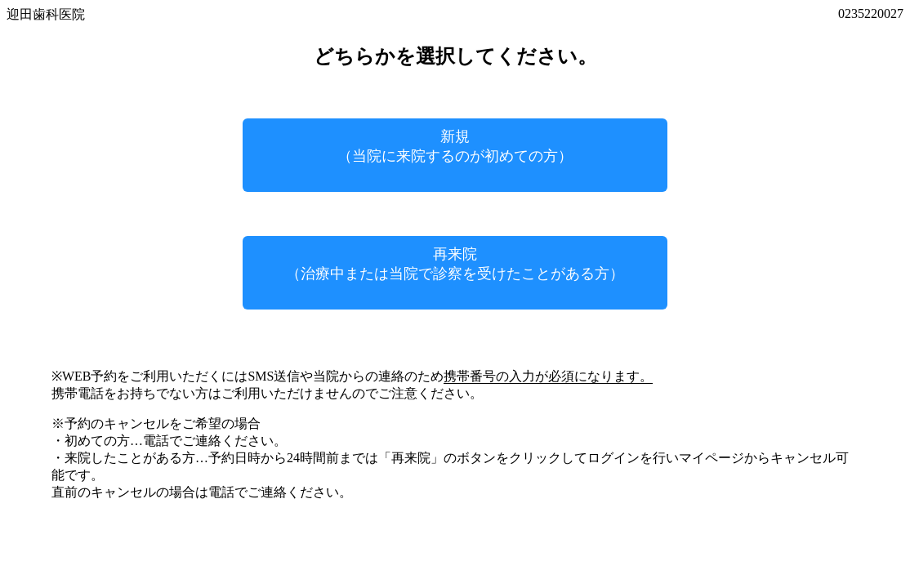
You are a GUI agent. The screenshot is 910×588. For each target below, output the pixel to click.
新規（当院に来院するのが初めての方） (455, 146)
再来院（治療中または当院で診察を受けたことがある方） (455, 264)
